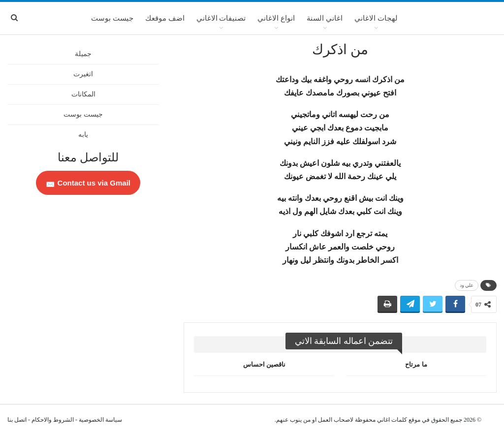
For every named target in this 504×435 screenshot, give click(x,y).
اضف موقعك (165, 18)
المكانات (83, 94)
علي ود (467, 285)
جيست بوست (112, 18)
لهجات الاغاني (376, 18)
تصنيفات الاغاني (221, 18)
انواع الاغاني (276, 18)
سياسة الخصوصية (100, 420)
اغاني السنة (325, 18)
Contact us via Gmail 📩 (88, 183)
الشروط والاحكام (53, 420)
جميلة (83, 54)
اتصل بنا (17, 420)
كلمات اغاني (392, 420)
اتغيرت (83, 74)
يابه (83, 135)
